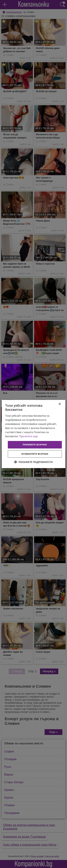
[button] (33, 462)
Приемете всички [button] (35, 445)
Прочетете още (29, 436)
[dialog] (33, 434)
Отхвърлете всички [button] (35, 454)
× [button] (60, 404)
